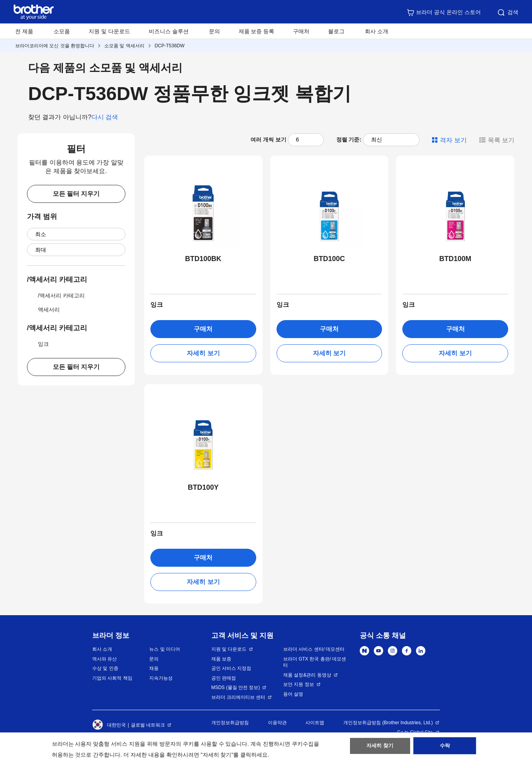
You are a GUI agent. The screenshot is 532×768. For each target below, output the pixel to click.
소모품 (62, 31)
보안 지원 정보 (299, 684)
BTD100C (329, 259)
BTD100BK (203, 259)
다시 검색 (105, 117)
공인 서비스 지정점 (231, 668)
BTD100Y (203, 487)
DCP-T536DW (170, 46)
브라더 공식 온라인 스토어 (444, 13)
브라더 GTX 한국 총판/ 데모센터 (315, 662)
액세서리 (43, 310)
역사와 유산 (104, 659)
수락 (445, 749)
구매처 (301, 31)
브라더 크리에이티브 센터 (238, 697)
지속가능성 (161, 678)
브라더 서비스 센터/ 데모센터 (314, 649)
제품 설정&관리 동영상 (307, 675)
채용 (154, 668)
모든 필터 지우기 (76, 194)
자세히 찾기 (380, 749)
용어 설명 (293, 694)
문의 (214, 31)
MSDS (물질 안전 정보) (236, 687)
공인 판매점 (224, 678)
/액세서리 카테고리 (56, 295)
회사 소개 (102, 649)
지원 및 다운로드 (109, 31)
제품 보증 (221, 659)
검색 (507, 13)
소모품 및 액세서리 (124, 46)
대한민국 (109, 725)
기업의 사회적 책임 (112, 678)
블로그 (336, 31)
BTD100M (455, 259)
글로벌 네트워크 (148, 725)
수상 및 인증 (105, 668)
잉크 (38, 344)
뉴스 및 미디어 (165, 649)
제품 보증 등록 (257, 31)
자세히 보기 (203, 353)
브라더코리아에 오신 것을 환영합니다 (55, 46)
